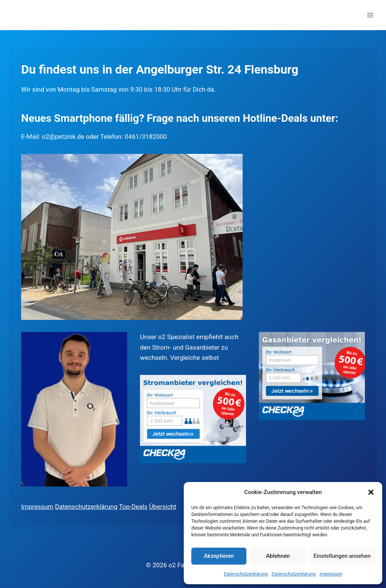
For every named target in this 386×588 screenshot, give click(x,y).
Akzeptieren (219, 556)
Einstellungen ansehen (342, 556)
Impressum (331, 574)
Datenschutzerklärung (246, 574)
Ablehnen (278, 556)
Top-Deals (133, 507)
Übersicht (163, 507)
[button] (371, 492)
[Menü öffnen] (370, 15)
